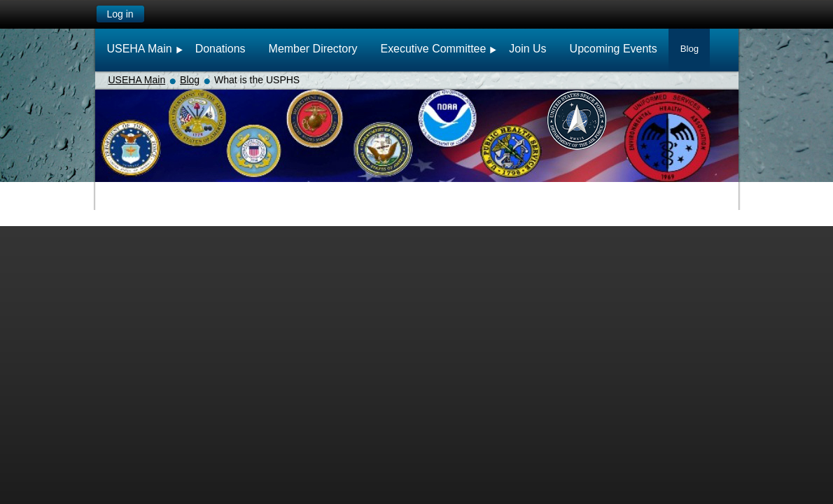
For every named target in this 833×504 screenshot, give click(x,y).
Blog (190, 80)
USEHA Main (137, 80)
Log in (120, 14)
